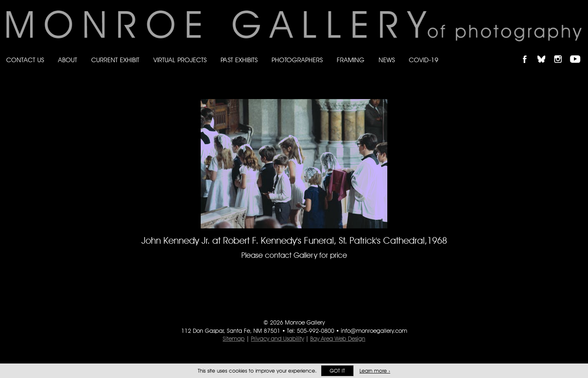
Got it (337, 371)
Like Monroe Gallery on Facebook (528, 52)
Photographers (297, 60)
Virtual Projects (180, 60)
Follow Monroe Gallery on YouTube (578, 52)
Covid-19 (424, 60)
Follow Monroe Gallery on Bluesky (545, 52)
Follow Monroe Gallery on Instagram (561, 52)
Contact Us (25, 60)
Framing (351, 60)
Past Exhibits (239, 60)
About (68, 60)
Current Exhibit (115, 60)
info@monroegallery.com (374, 331)
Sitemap (234, 339)
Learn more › (375, 371)
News (387, 60)
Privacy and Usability (277, 339)
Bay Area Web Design (338, 339)
